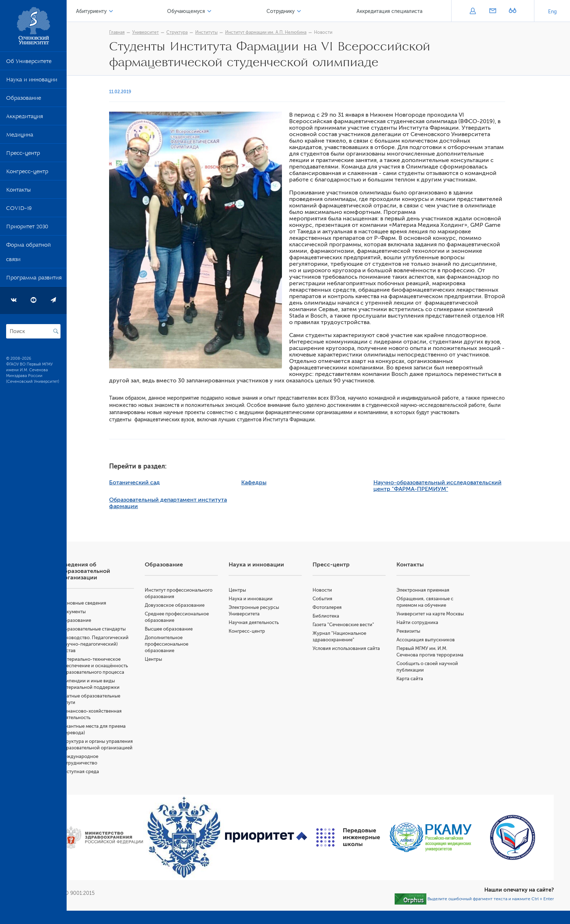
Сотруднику (294, 11)
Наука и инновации (32, 81)
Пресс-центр (23, 154)
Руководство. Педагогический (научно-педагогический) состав (128, 644)
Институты (226, 32)
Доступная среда (118, 791)
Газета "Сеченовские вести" (363, 625)
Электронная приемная (436, 590)
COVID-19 (19, 210)
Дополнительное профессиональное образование (199, 651)
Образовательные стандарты (132, 629)
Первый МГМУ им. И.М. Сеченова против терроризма (435, 661)
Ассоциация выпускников (439, 646)
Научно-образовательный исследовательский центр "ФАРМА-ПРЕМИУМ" (457, 486)
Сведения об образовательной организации (124, 571)
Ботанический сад (154, 483)
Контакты (18, 191)
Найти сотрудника (430, 629)
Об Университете (29, 63)
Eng (552, 12)
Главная (136, 32)
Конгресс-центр (27, 173)
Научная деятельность (279, 622)
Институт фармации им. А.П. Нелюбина (285, 32)
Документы (112, 612)
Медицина (20, 136)
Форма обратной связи (28, 254)
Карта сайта (423, 692)
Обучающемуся (209, 11)
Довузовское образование (207, 612)
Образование (24, 99)
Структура (196, 32)
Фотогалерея (347, 607)
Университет (165, 32)
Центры (185, 666)
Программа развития (34, 279)
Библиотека (345, 616)
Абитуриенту (124, 11)
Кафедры (273, 483)
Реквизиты (421, 638)
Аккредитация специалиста (393, 11)
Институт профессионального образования (200, 596)
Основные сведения (122, 603)
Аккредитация (24, 118)
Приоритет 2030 (27, 228)
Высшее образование (201, 635)
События (342, 599)
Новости (343, 32)
